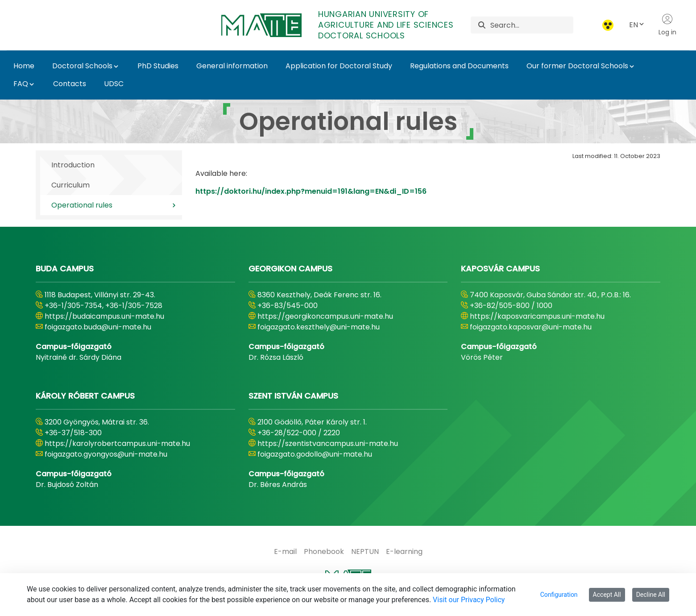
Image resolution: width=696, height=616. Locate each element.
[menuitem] (285, 552)
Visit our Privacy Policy (469, 600)
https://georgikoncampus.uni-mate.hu (325, 316)
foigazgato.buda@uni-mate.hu (98, 327)
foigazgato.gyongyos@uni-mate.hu (106, 454)
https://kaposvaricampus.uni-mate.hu (537, 316)
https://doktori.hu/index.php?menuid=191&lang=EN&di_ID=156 (311, 191)
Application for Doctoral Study (339, 66)
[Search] (532, 25)
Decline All (651, 595)
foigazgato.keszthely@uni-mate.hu (319, 327)
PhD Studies (158, 66)
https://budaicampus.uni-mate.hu (104, 316)
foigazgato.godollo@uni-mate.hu (315, 454)
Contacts (70, 84)
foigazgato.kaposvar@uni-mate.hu (531, 327)
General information (232, 66)
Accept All (607, 595)
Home (24, 66)
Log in (667, 25)
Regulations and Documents (459, 66)
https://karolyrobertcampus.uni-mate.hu (117, 443)
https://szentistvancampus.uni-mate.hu (328, 443)
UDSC (114, 84)
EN (637, 25)
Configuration (559, 595)
